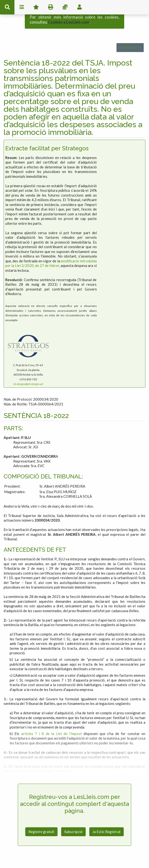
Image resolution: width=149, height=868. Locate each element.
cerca (7, 7)
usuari (79, 7)
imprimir (51, 7)
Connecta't (129, 32)
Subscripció (73, 816)
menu (22, 7)
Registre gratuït (41, 816)
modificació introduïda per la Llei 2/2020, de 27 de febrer (51, 248)
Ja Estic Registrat (107, 816)
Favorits (36, 7)
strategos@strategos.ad (28, 369)
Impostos (65, 7)
